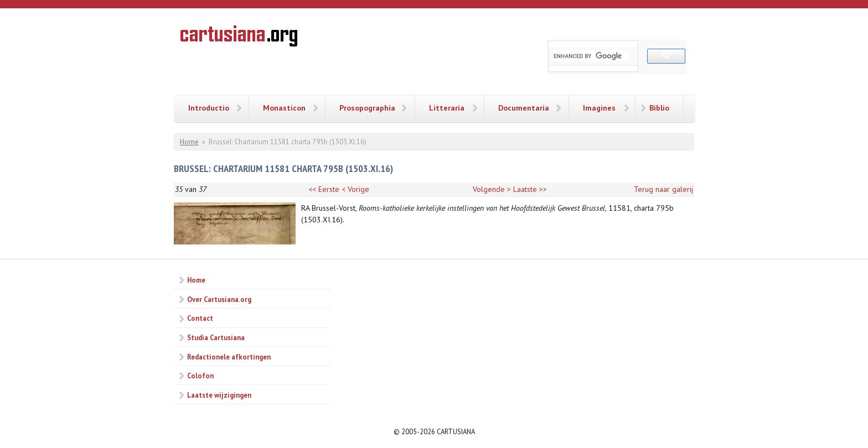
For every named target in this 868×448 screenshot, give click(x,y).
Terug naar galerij (663, 189)
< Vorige (355, 189)
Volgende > (492, 189)
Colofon (200, 376)
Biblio (659, 108)
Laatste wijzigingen (219, 395)
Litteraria (447, 108)
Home (189, 142)
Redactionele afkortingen (229, 357)
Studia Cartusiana (216, 337)
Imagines (599, 108)
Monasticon (284, 108)
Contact (200, 318)
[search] (591, 56)
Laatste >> (530, 189)
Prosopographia (367, 108)
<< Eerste (324, 189)
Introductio (209, 108)
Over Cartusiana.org (219, 299)
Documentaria (524, 108)
